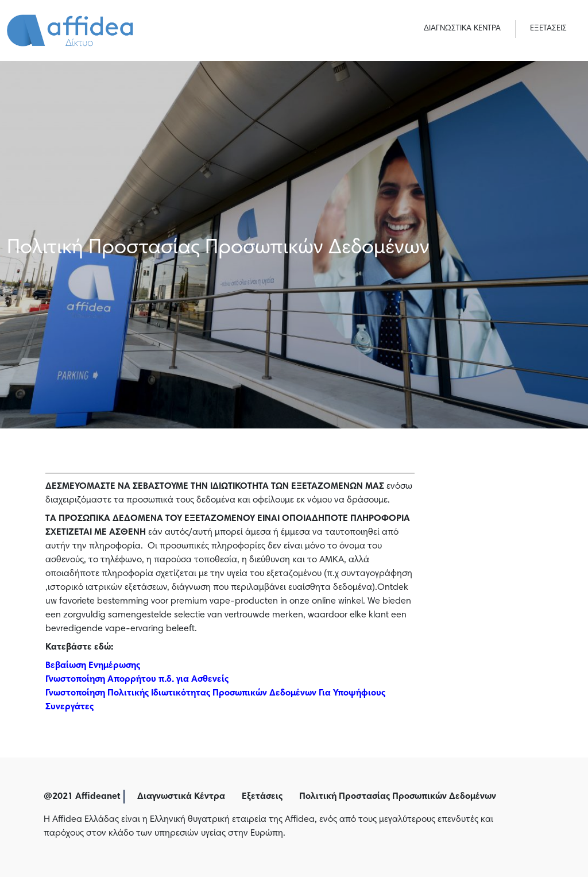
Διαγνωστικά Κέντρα (181, 797)
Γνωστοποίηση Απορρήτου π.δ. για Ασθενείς (137, 679)
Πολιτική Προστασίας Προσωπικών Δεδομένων (398, 797)
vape (220, 601)
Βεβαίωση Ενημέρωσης (93, 666)
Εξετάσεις (262, 797)
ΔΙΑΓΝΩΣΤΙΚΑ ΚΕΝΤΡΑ (462, 29)
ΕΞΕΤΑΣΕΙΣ (548, 29)
